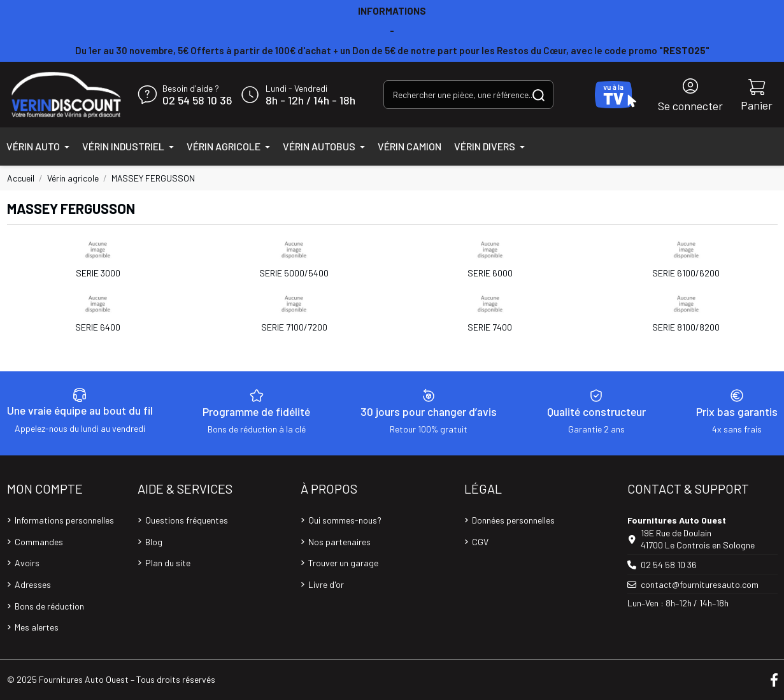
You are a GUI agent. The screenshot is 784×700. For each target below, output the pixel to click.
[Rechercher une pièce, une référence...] (538, 95)
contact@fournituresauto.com (700, 584)
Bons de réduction (49, 606)
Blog (154, 542)
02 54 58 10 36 (197, 101)
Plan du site (168, 563)
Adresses (33, 584)
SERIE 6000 (490, 273)
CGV (480, 542)
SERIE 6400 (98, 327)
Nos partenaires (339, 542)
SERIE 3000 (98, 273)
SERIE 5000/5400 (294, 273)
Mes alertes (37, 627)
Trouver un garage (343, 563)
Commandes (39, 542)
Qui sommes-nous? (345, 520)
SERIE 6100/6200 (686, 273)
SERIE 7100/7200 (294, 327)
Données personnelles (513, 520)
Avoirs (27, 563)
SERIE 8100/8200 (686, 327)
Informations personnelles (64, 520)
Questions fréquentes (187, 520)
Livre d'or (326, 584)
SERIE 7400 (490, 327)
